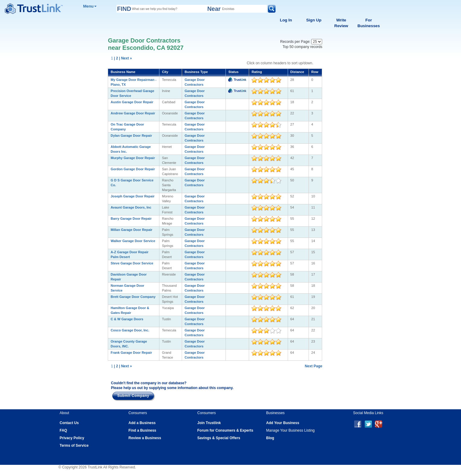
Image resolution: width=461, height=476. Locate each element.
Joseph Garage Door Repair (133, 196)
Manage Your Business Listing (291, 430)
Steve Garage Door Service (132, 263)
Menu (90, 6)
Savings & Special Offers (219, 438)
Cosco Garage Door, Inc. (130, 330)
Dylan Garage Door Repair (131, 136)
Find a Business (142, 430)
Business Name (123, 72)
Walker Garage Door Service (133, 241)
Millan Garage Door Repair (131, 230)
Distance (297, 72)
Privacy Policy (72, 438)
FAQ (64, 430)
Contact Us (69, 423)
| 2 (116, 58)
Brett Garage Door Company (133, 297)
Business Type (196, 72)
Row (315, 72)
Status (233, 72)
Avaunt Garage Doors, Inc (131, 207)
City (165, 72)
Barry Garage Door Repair (131, 219)
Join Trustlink (209, 423)
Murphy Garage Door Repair (133, 158)
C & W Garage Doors (127, 319)
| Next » (125, 58)
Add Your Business (283, 423)
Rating (257, 72)
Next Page (313, 366)
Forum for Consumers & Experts (225, 430)
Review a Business (145, 438)
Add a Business (142, 423)
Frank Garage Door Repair (131, 353)
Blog (270, 438)
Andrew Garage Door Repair (133, 113)
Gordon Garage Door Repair (133, 169)
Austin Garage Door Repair (132, 102)
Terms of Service (74, 446)
